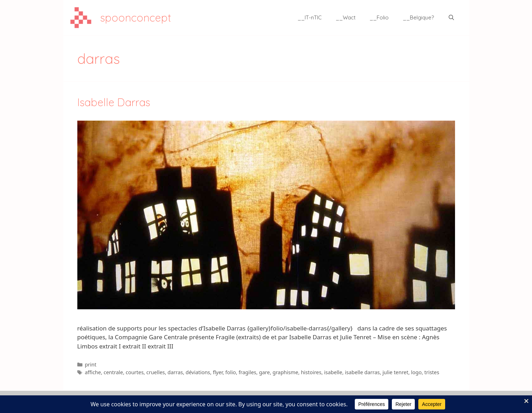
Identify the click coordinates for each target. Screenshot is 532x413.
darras (175, 372)
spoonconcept (136, 18)
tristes (432, 372)
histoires (311, 372)
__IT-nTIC (310, 17)
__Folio (379, 17)
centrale (113, 372)
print (91, 365)
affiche (93, 372)
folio (231, 372)
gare (265, 372)
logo (416, 372)
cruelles (155, 372)
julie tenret (395, 372)
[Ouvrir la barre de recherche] (451, 18)
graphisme (285, 372)
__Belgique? (418, 17)
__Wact (346, 17)
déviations (198, 372)
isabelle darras (362, 372)
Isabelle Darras (114, 102)
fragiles (247, 372)
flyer (218, 372)
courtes (135, 372)
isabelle (333, 372)
